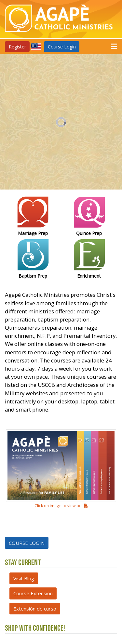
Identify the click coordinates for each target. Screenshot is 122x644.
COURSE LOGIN (27, 543)
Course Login (62, 47)
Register (17, 47)
